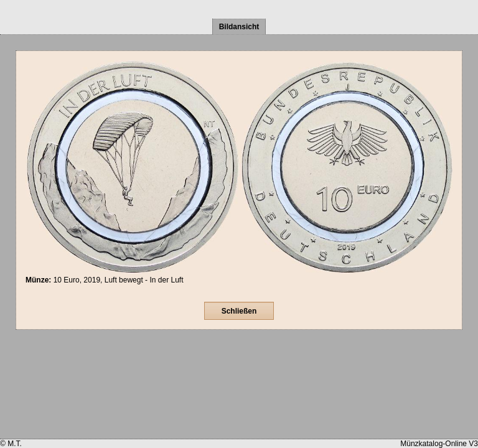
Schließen (239, 311)
